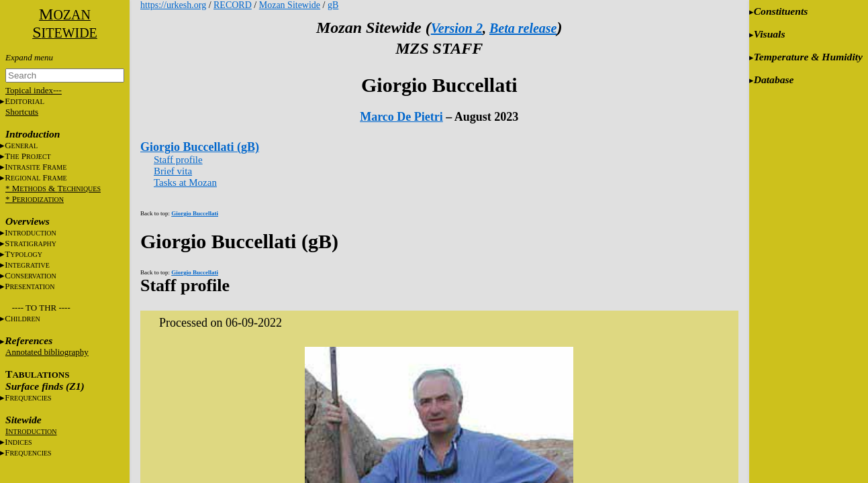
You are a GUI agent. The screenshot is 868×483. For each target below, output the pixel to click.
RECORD (233, 5)
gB (333, 5)
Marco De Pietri (401, 117)
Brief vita (173, 171)
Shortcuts (22, 112)
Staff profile (178, 160)
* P (35, 199)
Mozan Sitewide (290, 5)
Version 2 (457, 28)
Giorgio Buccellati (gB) (200, 147)
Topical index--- (34, 90)
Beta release (523, 28)
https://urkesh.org (173, 5)
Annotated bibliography (47, 352)
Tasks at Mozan (185, 182)
